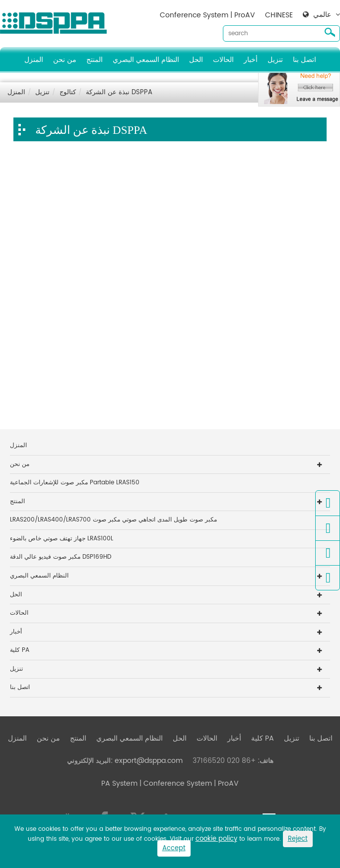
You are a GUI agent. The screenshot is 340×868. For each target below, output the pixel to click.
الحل (196, 60)
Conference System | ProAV (207, 15)
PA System (119, 783)
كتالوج (68, 92)
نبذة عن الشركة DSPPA (119, 92)
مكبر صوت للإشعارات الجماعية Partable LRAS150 (75, 483)
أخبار (251, 60)
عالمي (322, 15)
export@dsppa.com (149, 761)
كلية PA (20, 650)
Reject (298, 839)
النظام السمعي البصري (146, 60)
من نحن (65, 60)
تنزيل (275, 60)
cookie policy (216, 839)
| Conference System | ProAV (188, 783)
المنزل (34, 60)
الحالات (223, 60)
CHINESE (279, 15)
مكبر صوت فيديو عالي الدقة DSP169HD (61, 557)
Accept (174, 848)
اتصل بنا (305, 60)
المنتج (95, 60)
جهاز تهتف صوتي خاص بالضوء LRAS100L (62, 539)
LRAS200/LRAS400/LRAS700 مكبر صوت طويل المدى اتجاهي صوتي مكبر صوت (113, 520)
